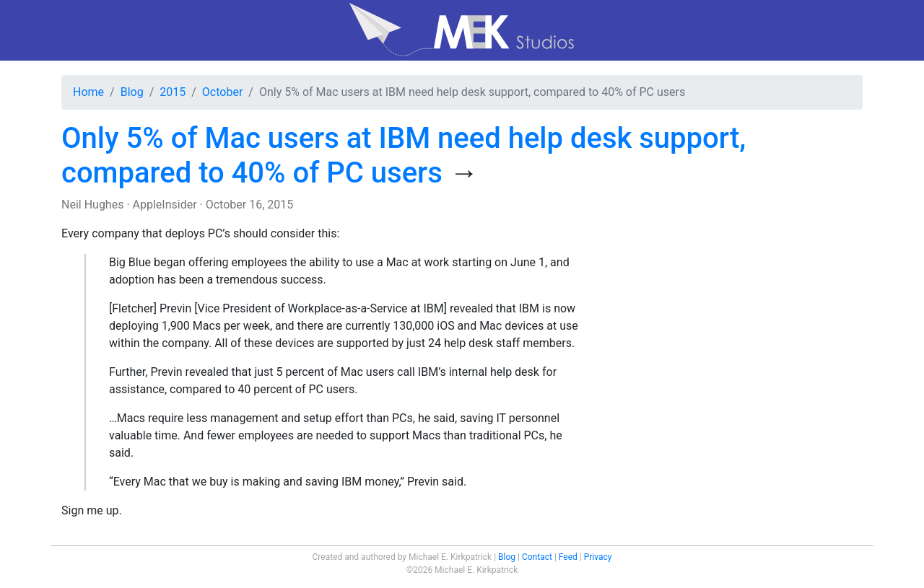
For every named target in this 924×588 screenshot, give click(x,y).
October (222, 92)
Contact (537, 557)
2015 (173, 92)
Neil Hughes (92, 205)
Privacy (598, 557)
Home (88, 92)
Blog (132, 92)
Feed (568, 557)
